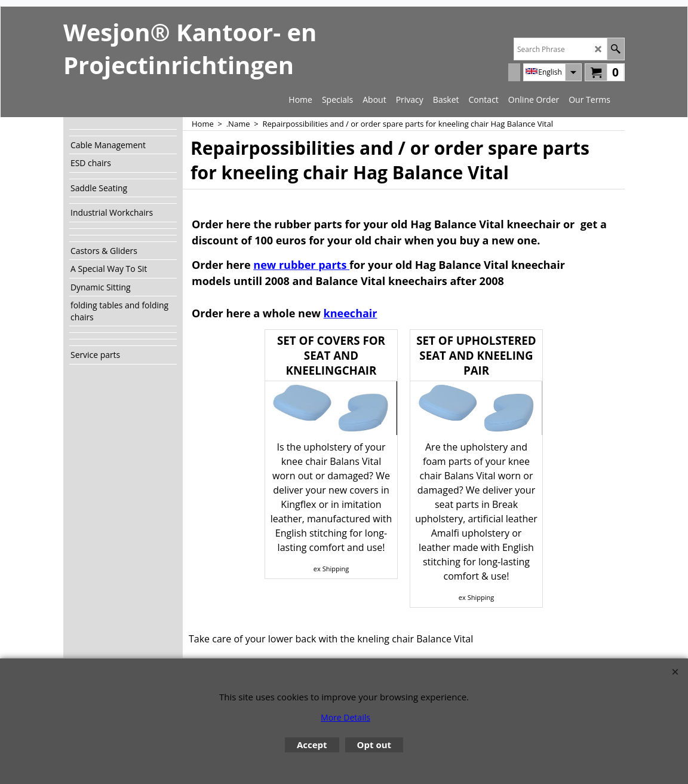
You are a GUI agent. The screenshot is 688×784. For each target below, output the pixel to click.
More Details (345, 717)
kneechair (351, 313)
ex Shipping (331, 569)
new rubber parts (301, 265)
